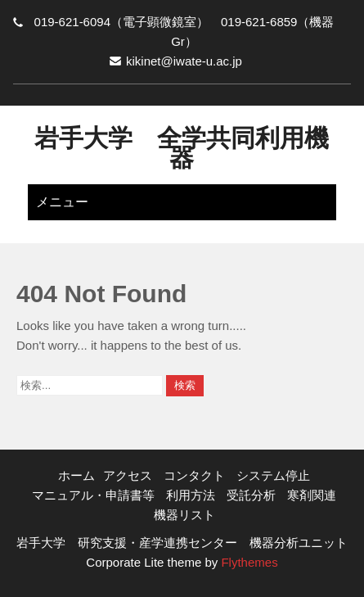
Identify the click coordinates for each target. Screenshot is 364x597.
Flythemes (247, 562)
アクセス (128, 475)
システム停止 (273, 475)
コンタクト (194, 475)
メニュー (62, 202)
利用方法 (191, 495)
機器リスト (184, 515)
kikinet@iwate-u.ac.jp (184, 61)
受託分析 (251, 495)
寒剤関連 (312, 495)
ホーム (76, 475)
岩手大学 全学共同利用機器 (182, 148)
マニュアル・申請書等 (93, 495)
